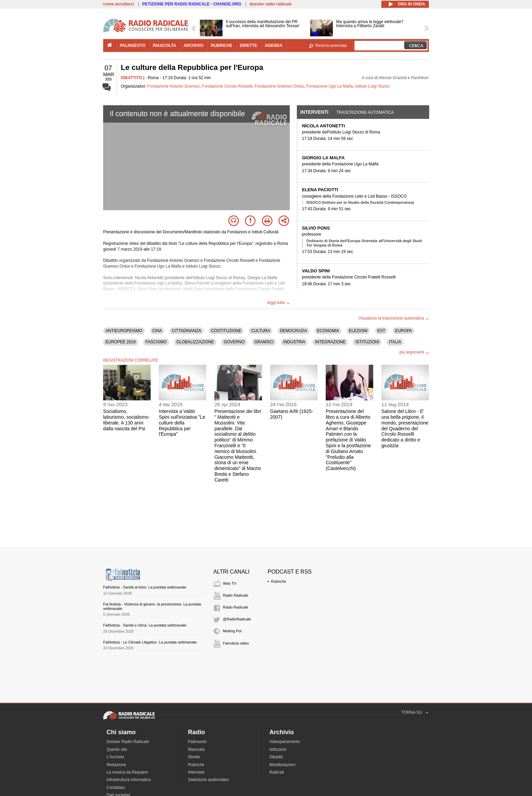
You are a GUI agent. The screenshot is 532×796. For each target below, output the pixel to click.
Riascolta (196, 749)
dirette (249, 46)
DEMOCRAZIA (293, 331)
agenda (273, 46)
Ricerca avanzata (331, 46)
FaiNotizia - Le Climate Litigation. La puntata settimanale (150, 642)
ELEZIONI (358, 331)
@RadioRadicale (237, 619)
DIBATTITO (131, 78)
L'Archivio (115, 757)
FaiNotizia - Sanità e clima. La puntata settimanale (145, 625)
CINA (157, 331)
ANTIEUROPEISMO (124, 331)
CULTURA (261, 331)
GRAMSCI (264, 342)
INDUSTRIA (294, 342)
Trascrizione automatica (365, 112)
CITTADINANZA (186, 331)
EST (381, 331)
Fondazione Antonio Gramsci (173, 86)
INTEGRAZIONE (330, 342)
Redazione (116, 765)
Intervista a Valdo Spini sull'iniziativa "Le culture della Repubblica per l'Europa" (182, 423)
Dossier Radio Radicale (128, 742)
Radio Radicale (236, 595)
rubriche (221, 46)
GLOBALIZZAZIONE (195, 342)
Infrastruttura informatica (129, 780)
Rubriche (279, 581)
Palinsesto (197, 742)
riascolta (165, 46)
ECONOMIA (328, 331)
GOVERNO (234, 342)
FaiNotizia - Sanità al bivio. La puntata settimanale (145, 587)
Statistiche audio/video (208, 780)
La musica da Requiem (127, 772)
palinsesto (133, 46)
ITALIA (395, 342)
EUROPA (403, 331)
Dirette (194, 757)
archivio (194, 46)
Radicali (277, 772)
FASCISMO (156, 342)
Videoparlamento (285, 742)
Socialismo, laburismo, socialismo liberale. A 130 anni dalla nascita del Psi (126, 420)
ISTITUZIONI (367, 342)
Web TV (230, 583)
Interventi (314, 112)
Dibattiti (276, 757)
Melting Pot (232, 631)
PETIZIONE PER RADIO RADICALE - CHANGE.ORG (192, 4)
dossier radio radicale (270, 4)
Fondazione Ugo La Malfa (329, 86)
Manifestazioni (282, 765)
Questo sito (117, 749)
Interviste (196, 772)
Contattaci (116, 788)
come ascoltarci (119, 4)
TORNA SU (412, 712)
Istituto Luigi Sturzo (372, 86)
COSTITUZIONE (226, 331)
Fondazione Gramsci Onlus (279, 86)
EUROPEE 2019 (121, 342)
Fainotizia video (236, 643)
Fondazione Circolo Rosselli (227, 86)
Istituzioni (278, 749)
